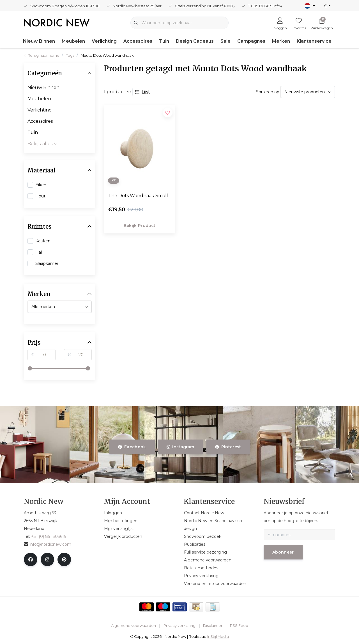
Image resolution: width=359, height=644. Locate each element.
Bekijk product (140, 226)
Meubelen (73, 41)
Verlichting (104, 41)
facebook (132, 447)
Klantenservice (314, 41)
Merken (281, 41)
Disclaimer (213, 626)
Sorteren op (268, 92)
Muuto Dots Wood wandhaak (107, 55)
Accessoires (138, 41)
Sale (225, 41)
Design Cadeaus (195, 41)
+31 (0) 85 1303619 (49, 536)
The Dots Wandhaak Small (138, 196)
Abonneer (283, 552)
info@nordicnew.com (48, 544)
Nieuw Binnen (39, 41)
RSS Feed (239, 626)
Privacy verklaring (179, 626)
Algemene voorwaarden (134, 626)
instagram (180, 447)
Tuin (164, 41)
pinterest (228, 447)
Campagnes (251, 41)
